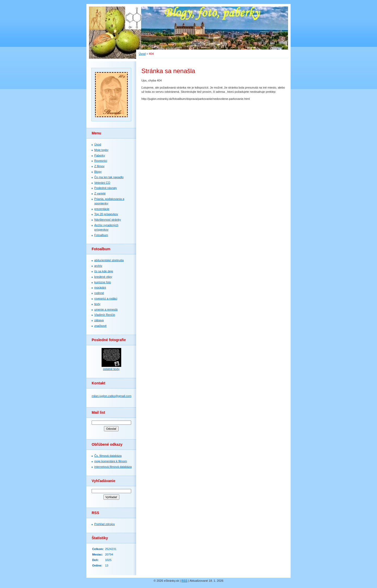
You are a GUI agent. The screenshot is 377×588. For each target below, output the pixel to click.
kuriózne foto (103, 282)
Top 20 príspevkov (106, 214)
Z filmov (99, 166)
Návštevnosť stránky (108, 220)
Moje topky (101, 150)
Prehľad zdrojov (105, 524)
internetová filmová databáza (113, 467)
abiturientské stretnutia (109, 260)
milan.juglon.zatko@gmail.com (112, 396)
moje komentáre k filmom (111, 461)
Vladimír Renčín (105, 315)
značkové (100, 326)
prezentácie (102, 209)
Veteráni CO (102, 183)
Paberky (100, 155)
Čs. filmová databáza (108, 456)
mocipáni (100, 287)
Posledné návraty (106, 188)
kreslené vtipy (103, 277)
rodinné (99, 293)
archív (98, 266)
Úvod (98, 144)
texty (97, 304)
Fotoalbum (101, 235)
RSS (184, 581)
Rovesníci (101, 161)
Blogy (98, 172)
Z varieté (100, 193)
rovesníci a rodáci (106, 298)
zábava (99, 320)
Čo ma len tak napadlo (109, 177)
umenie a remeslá (106, 309)
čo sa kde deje (104, 271)
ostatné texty (111, 369)
